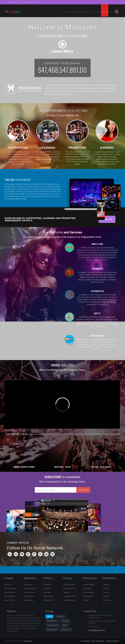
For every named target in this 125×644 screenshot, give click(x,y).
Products (60, 616)
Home (65, 12)
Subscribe (83, 490)
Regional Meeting (70, 589)
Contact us (66, 630)
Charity (86, 600)
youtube (106, 592)
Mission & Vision (10, 589)
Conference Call (70, 596)
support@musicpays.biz (28, 2)
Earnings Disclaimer (112, 641)
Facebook (106, 585)
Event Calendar (69, 585)
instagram (107, 600)
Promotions (29, 596)
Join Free (104, 12)
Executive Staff (10, 592)
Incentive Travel (69, 600)
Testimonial (88, 589)
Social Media (52, 630)
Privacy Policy (9, 600)
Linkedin (106, 596)
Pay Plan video (29, 592)
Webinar (66, 592)
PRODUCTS (79, 12)
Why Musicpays (10, 596)
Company (71, 12)
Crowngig (47, 585)
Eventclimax (48, 596)
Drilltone (47, 592)
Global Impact (53, 625)
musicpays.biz (28, 641)
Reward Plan (29, 600)
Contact (97, 12)
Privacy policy (85, 641)
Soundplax (48, 589)
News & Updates (89, 585)
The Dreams (28, 585)
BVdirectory (48, 600)
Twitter (106, 589)
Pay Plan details (30, 589)
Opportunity (89, 12)
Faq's (65, 625)
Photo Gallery (89, 592)
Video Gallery (88, 596)
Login (111, 12)
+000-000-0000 (11, 2)
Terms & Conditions (98, 641)
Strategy (65, 621)
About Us (8, 585)
